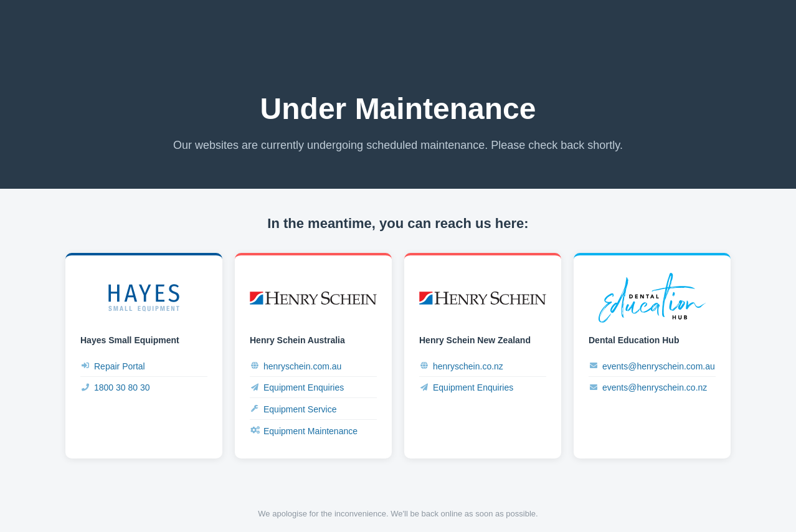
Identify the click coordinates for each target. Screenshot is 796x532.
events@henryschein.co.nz (648, 388)
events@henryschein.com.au (652, 366)
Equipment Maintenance (304, 431)
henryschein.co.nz (461, 366)
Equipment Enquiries (297, 388)
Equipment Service (293, 409)
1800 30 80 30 (115, 388)
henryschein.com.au (296, 366)
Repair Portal (113, 366)
